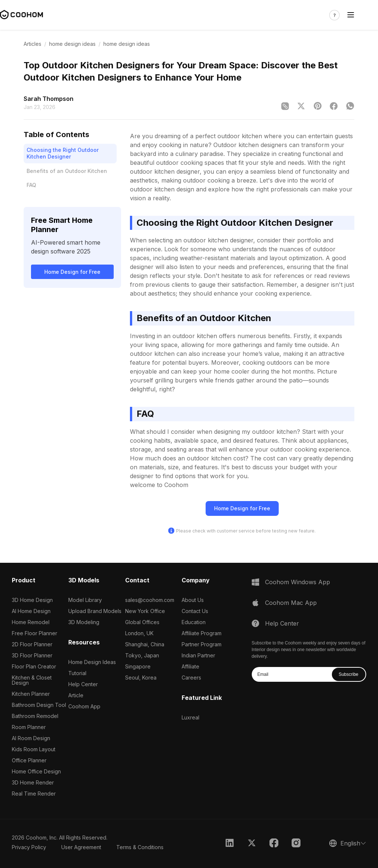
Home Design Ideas (92, 662)
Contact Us (195, 611)
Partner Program (202, 644)
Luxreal (190, 717)
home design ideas (72, 44)
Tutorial (77, 673)
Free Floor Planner (35, 633)
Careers (191, 678)
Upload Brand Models (95, 611)
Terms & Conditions (140, 847)
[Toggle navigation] (351, 15)
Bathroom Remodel (35, 716)
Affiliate (190, 666)
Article (76, 695)
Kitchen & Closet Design (32, 680)
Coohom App (84, 706)
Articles (32, 44)
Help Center (83, 684)
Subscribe (348, 674)
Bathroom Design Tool (39, 705)
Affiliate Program (202, 633)
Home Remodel (31, 622)
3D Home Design (32, 600)
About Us (193, 600)
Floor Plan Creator (34, 666)
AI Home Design (31, 611)
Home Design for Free (72, 272)
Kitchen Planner (31, 694)
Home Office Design (36, 771)
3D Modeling (84, 622)
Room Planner (29, 727)
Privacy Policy (29, 847)
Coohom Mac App (291, 603)
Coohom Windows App (298, 582)
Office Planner (29, 760)
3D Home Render (33, 782)
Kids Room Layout (34, 749)
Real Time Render (34, 794)
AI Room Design (31, 738)
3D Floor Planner (32, 655)
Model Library (85, 600)
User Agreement (81, 847)
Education (194, 622)
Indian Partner (198, 655)
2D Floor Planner (32, 644)
